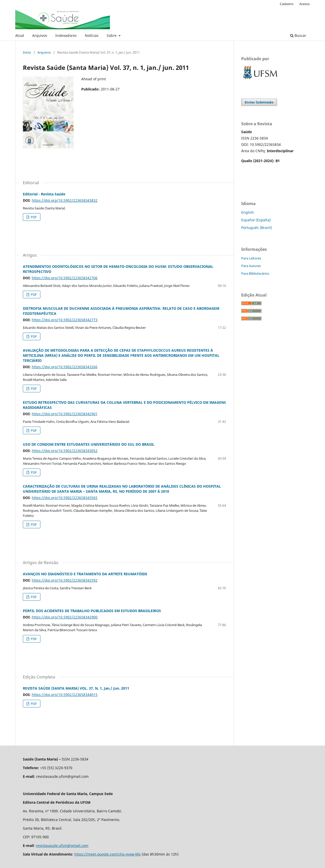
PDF (33, 217)
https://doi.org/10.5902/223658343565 (65, 498)
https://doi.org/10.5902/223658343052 (65, 451)
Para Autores (251, 266)
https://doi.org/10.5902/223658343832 (65, 200)
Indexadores (66, 35)
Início (27, 52)
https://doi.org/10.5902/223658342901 (65, 414)
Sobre (112, 35)
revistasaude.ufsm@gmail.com (62, 846)
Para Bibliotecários (255, 273)
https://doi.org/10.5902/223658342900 (65, 617)
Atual (20, 35)
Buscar (298, 35)
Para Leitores (251, 258)
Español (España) (256, 220)
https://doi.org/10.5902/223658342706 (65, 278)
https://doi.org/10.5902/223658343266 (65, 367)
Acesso (305, 4)
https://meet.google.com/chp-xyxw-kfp (108, 854)
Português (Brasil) (257, 228)
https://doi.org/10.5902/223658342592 (65, 580)
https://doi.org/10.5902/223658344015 (65, 695)
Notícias (92, 35)
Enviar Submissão (259, 102)
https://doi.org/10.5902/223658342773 (65, 320)
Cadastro (287, 4)
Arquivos (40, 35)
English (248, 212)
